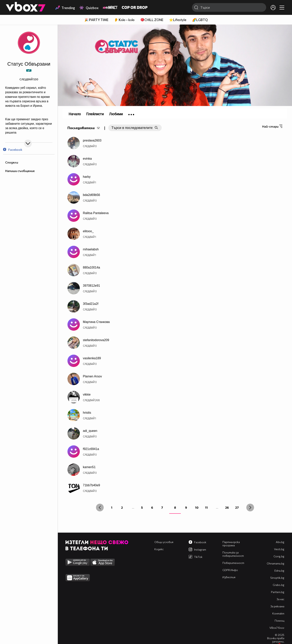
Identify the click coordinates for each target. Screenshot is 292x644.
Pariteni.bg (278, 592)
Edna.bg (279, 571)
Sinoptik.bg (277, 578)
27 (237, 507)
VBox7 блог (277, 628)
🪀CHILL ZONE (152, 20)
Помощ (279, 621)
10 (197, 507)
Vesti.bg (279, 549)
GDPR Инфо (230, 570)
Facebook (13, 150)
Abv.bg (280, 542)
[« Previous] (100, 508)
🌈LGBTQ (200, 20)
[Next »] (250, 508)
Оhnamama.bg (276, 563)
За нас (280, 599)
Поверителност (233, 563)
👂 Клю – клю (124, 20)
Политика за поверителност (233, 554)
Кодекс (159, 549)
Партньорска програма (231, 544)
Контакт (278, 613)
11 (206, 507)
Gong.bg (279, 556)
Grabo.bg (279, 585)
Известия (229, 577)
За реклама (277, 606)
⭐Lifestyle (178, 20)
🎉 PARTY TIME (96, 20)
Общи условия (164, 542)
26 (227, 507)
